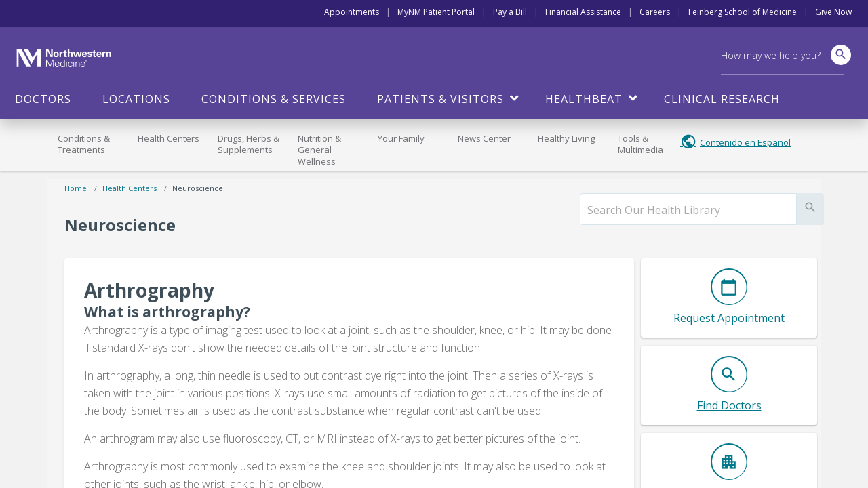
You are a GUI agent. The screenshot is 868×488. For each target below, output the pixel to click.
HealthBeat (584, 99)
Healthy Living (566, 138)
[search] (688, 210)
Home (76, 188)
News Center (484, 138)
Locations (136, 99)
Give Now (833, 12)
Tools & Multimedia (640, 144)
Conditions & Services (274, 99)
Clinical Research (722, 99)
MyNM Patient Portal (436, 12)
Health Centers (169, 138)
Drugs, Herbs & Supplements (249, 144)
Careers (655, 12)
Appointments (352, 12)
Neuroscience (198, 188)
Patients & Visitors (440, 99)
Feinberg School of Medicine (743, 12)
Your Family (401, 138)
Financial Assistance (583, 12)
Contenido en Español (745, 142)
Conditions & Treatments (84, 144)
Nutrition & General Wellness (319, 150)
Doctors (43, 99)
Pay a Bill (510, 12)
